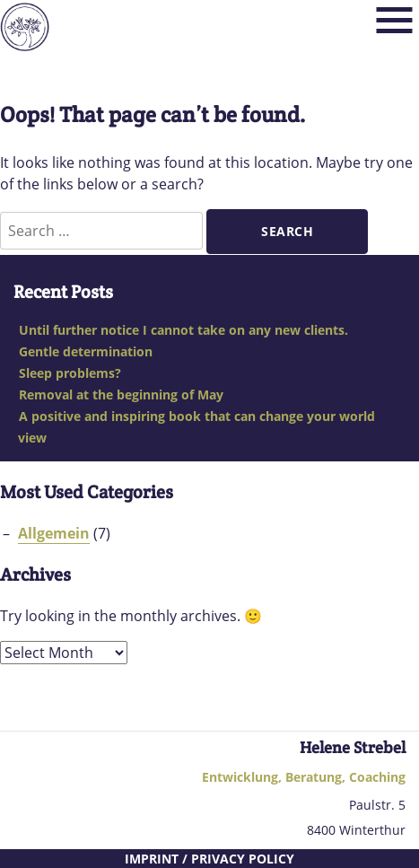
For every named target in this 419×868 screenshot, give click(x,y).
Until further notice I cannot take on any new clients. (183, 330)
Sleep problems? (70, 373)
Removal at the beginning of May (121, 395)
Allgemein (54, 533)
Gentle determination (86, 351)
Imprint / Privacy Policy (209, 859)
